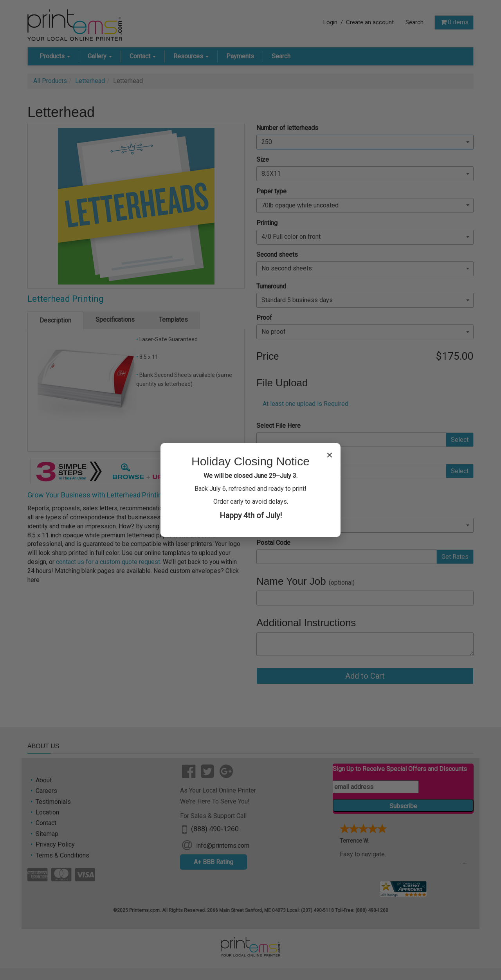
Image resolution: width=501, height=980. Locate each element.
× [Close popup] (330, 455)
